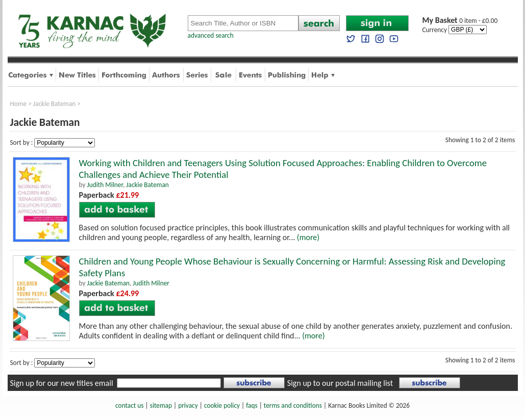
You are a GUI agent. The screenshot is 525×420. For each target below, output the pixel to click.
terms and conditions (293, 405)
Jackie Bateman (55, 104)
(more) (308, 237)
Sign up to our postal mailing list (340, 383)
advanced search (211, 35)
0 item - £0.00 (460, 21)
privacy (188, 405)
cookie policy (222, 405)
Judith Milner (105, 185)
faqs (252, 405)
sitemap (161, 405)
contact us (129, 405)
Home (19, 104)
